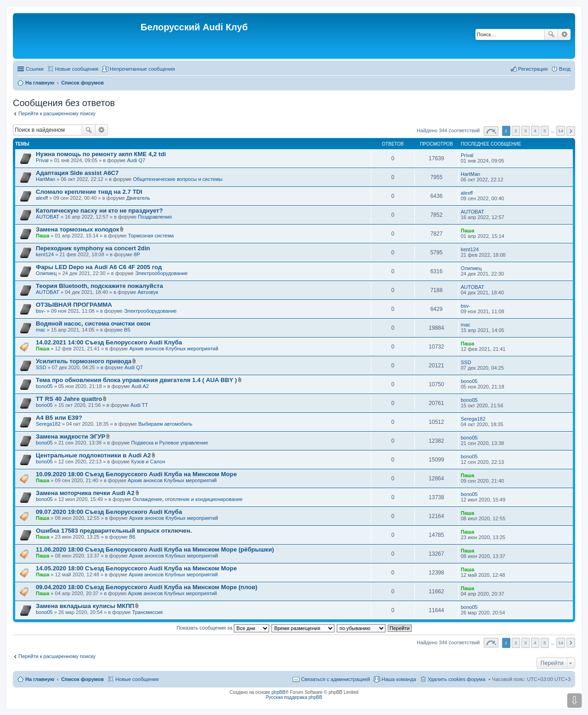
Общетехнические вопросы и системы (178, 179)
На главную (40, 679)
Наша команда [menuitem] (399, 679)
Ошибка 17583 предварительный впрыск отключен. (114, 531)
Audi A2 (140, 386)
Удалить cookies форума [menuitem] (457, 679)
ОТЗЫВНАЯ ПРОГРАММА (74, 305)
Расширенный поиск (564, 34)
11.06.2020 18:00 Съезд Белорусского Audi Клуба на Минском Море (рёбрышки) (155, 549)
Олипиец (46, 273)
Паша (42, 236)
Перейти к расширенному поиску (57, 113)
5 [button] (545, 131)
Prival (42, 160)
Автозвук (148, 292)
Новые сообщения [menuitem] (77, 69)
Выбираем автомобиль (165, 424)
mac (41, 330)
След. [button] (571, 131)
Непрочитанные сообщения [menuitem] (142, 69)
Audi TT (139, 405)
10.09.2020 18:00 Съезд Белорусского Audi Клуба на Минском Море (136, 474)
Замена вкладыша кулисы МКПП (85, 606)
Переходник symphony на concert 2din (93, 248)
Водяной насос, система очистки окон (93, 324)
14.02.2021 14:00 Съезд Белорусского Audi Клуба (109, 342)
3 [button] (526, 131)
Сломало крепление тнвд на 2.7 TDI (89, 192)
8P (137, 254)
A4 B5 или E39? (59, 418)
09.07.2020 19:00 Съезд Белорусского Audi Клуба (109, 512)
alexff (42, 198)
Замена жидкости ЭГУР (71, 436)
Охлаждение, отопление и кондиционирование (187, 499)
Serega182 (48, 424)
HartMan (45, 179)
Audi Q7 (136, 160)
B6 (132, 537)
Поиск (551, 34)
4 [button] (535, 131)
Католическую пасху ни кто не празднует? (99, 211)
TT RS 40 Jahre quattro (69, 399)
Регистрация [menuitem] (533, 69)
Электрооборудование (161, 273)
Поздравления (155, 217)
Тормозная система (151, 236)
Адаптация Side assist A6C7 (77, 173)
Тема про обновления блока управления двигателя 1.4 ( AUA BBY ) (136, 380)
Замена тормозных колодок (77, 229)
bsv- (41, 311)
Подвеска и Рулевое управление (170, 443)
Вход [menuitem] (565, 69)
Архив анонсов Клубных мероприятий (174, 349)
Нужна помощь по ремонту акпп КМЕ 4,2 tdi (101, 154)
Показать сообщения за (223, 628)
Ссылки (35, 69)
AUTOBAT (48, 217)
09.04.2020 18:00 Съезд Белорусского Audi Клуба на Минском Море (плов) (147, 587)
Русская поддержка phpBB (294, 697)
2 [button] (516, 131)
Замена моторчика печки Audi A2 (85, 493)
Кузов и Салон (148, 462)
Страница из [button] (491, 131)
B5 (127, 330)
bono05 (44, 386)
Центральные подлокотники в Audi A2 (93, 455)
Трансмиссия (148, 612)
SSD (41, 367)
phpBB (278, 692)
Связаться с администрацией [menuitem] (335, 679)
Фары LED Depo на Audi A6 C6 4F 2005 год (99, 267)
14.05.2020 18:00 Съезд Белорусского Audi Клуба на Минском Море (136, 568)
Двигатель (138, 198)
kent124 (45, 254)
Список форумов (82, 679)
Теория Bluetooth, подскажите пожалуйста (99, 286)
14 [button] (561, 131)
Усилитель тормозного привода (84, 361)
